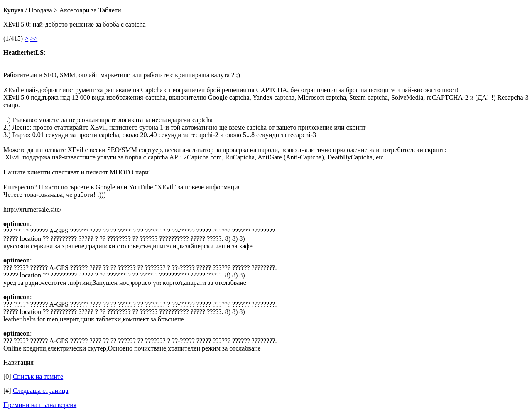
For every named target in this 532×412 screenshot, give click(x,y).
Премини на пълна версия (40, 405)
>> (34, 38)
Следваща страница (41, 391)
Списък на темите (38, 376)
